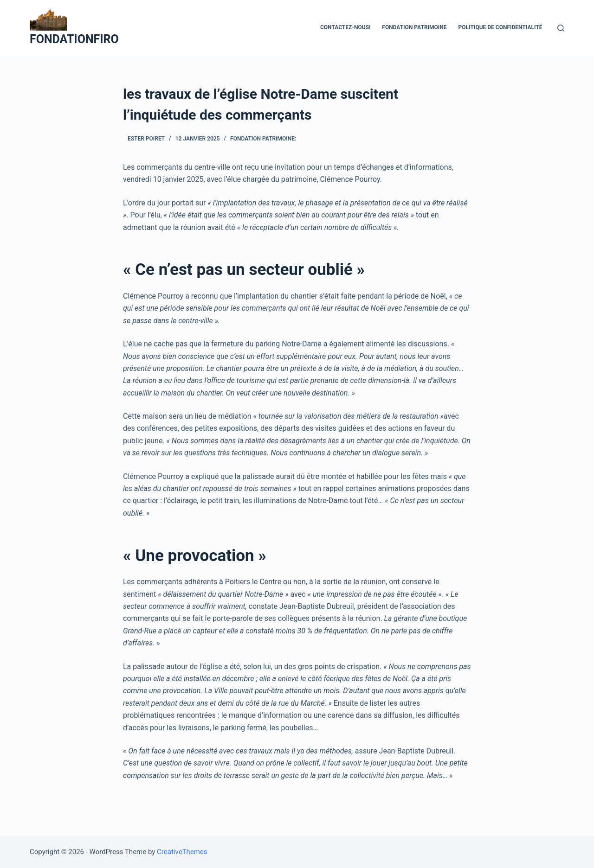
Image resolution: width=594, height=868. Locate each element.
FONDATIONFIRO (74, 39)
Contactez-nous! (345, 27)
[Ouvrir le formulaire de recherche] (561, 28)
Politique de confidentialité (500, 27)
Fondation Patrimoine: (263, 139)
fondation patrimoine (414, 27)
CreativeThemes (182, 852)
